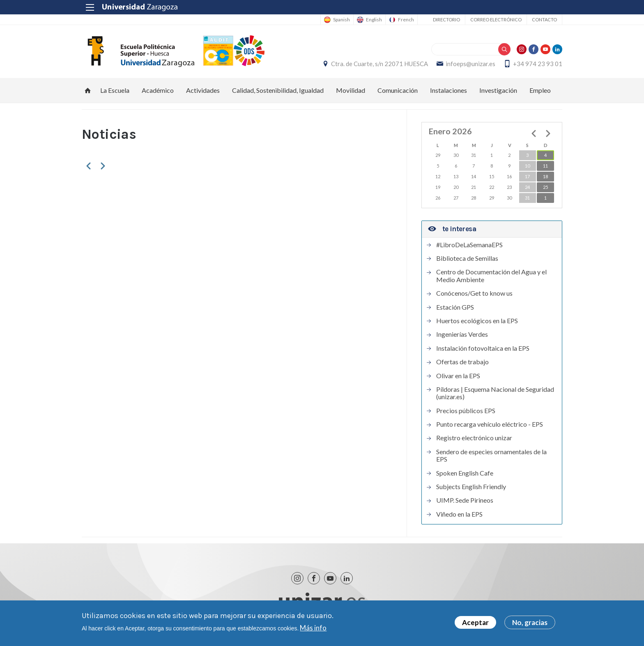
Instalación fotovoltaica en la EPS (483, 348)
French (406, 20)
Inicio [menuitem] (88, 90)
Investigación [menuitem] (498, 90)
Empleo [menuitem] (540, 90)
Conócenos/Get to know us (474, 293)
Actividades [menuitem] (203, 90)
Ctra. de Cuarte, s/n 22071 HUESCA (379, 64)
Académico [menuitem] (158, 90)
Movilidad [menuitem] (351, 90)
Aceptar (475, 622)
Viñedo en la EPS (459, 514)
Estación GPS (455, 307)
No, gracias (530, 622)
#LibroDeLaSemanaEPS (469, 245)
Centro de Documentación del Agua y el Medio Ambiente (491, 276)
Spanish (342, 20)
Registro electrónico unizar (474, 438)
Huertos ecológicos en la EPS (477, 321)
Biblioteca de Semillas (467, 258)
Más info (313, 628)
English (374, 20)
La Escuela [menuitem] (115, 90)
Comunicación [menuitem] (398, 90)
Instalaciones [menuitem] (448, 90)
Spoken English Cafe (465, 473)
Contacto (544, 20)
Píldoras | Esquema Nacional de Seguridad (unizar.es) (495, 393)
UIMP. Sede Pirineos (465, 500)
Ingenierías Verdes (462, 334)
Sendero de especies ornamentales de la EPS (491, 455)
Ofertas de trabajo (462, 362)
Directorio (446, 20)
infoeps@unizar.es (470, 64)
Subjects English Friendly (471, 487)
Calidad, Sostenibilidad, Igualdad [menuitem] (278, 90)
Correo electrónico (496, 20)
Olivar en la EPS (458, 376)
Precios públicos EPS (466, 411)
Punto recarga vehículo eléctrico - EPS (490, 424)
